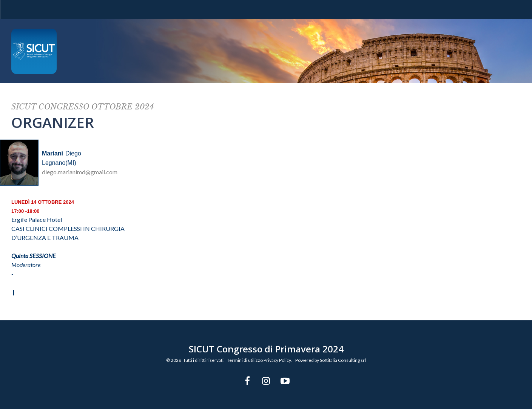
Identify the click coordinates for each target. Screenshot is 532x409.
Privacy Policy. (278, 360)
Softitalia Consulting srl (343, 360)
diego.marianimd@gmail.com (80, 172)
